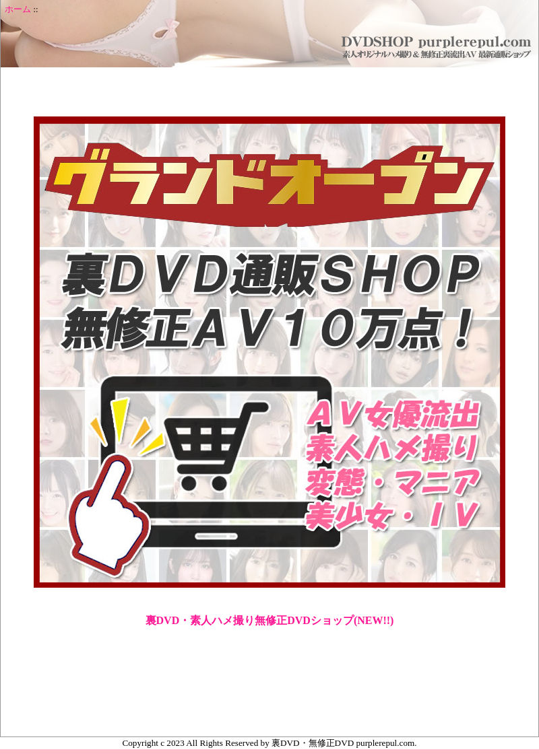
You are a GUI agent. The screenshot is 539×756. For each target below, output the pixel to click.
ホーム (18, 9)
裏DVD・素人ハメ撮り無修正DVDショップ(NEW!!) (270, 620)
